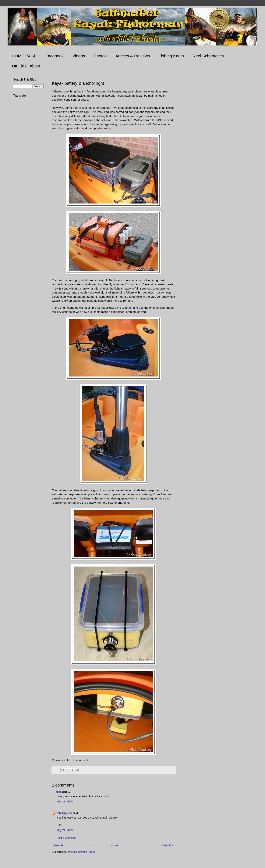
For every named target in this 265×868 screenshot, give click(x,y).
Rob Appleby (64, 813)
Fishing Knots (171, 56)
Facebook (55, 56)
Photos (100, 56)
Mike (59, 792)
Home (114, 845)
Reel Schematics (208, 56)
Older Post (168, 845)
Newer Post (60, 845)
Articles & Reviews (133, 56)
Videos (79, 56)
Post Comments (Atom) (82, 852)
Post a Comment (66, 838)
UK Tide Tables (26, 66)
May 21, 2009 (65, 830)
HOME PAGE (24, 56)
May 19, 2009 (65, 801)
